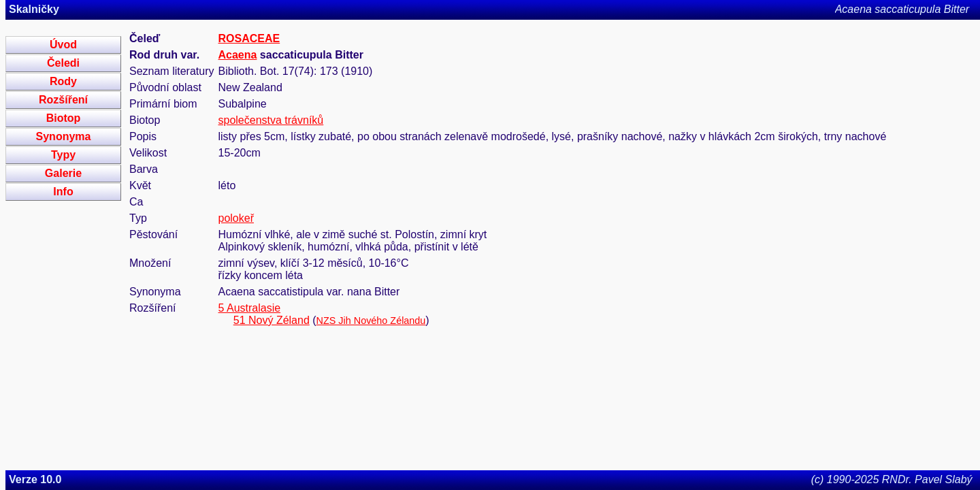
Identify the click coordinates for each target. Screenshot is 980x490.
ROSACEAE (249, 38)
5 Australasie (250, 308)
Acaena (238, 55)
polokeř (236, 218)
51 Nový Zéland (272, 320)
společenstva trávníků (271, 120)
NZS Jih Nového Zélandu (371, 321)
